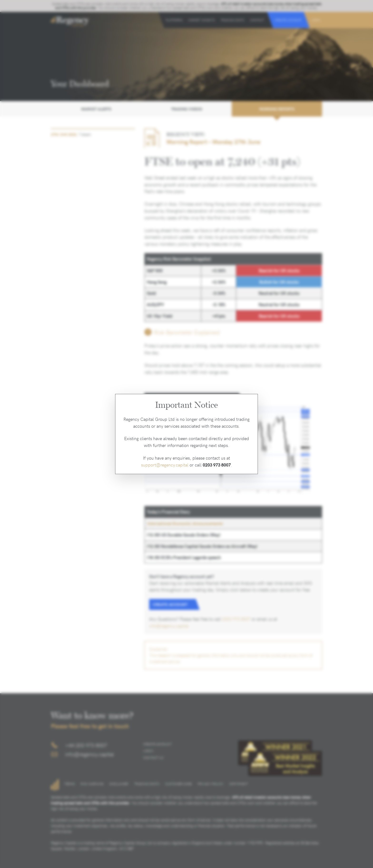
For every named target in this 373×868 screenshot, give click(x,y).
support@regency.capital (165, 465)
